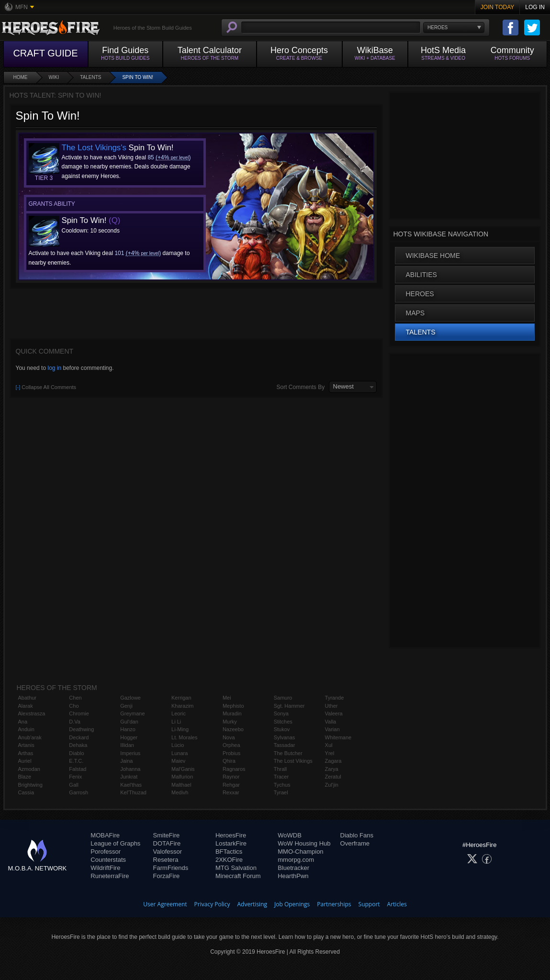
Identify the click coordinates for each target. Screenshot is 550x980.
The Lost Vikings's (94, 148)
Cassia (26, 792)
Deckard (79, 737)
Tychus (282, 785)
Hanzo (128, 729)
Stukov (282, 729)
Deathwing (81, 729)
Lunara (180, 753)
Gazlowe (130, 698)
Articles (397, 904)
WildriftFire (105, 868)
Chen (75, 698)
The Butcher (288, 753)
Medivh (180, 792)
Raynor (231, 777)
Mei (227, 698)
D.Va (75, 722)
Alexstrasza (32, 713)
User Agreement (165, 904)
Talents (90, 77)
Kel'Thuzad (133, 792)
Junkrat (129, 777)
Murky (230, 722)
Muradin (232, 713)
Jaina (126, 761)
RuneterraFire (110, 876)
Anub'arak (30, 737)
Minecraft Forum (238, 876)
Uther (331, 706)
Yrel (330, 753)
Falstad (78, 769)
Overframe (355, 843)
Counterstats (108, 860)
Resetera (166, 860)
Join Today (498, 7)
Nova (229, 737)
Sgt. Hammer (289, 706)
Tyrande (335, 698)
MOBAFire (105, 835)
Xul (329, 745)
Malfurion (182, 777)
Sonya (281, 713)
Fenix (75, 777)
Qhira (229, 761)
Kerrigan (181, 698)
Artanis (26, 745)
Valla (331, 722)
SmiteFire (167, 835)
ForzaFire (167, 876)
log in (54, 368)
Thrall (281, 769)
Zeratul (333, 777)
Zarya (332, 769)
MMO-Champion (300, 852)
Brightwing (30, 785)
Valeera (334, 713)
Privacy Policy (212, 904)
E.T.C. (76, 761)
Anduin (26, 729)
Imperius (130, 753)
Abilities (421, 275)
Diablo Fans (357, 835)
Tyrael (281, 792)
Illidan (127, 745)
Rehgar (231, 785)
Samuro (283, 698)
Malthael (181, 785)
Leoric (179, 713)
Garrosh (79, 792)
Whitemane (338, 737)
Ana (23, 722)
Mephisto (233, 706)
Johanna (130, 769)
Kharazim (182, 706)
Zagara (333, 761)
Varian (332, 729)
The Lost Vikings (293, 761)
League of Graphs (115, 843)
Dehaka (78, 745)
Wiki (54, 77)
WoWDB (290, 835)
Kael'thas (131, 785)
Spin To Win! (138, 77)
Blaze (25, 777)
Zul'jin (332, 785)
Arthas (26, 753)
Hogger (129, 737)
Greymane (132, 713)
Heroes (420, 294)
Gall (74, 785)
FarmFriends (171, 868)
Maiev (178, 761)
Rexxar (231, 792)
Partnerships (334, 904)
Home (21, 77)
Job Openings (292, 904)
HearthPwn (293, 876)
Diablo (76, 753)
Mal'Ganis (183, 769)
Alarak (26, 706)
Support (369, 904)
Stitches (283, 722)
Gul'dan (129, 722)
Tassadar (285, 745)
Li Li (176, 722)
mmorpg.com (296, 860)
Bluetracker (293, 868)
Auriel (25, 761)
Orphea (231, 745)
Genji (126, 706)
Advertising (253, 904)
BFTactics (229, 852)
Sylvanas (285, 737)
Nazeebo (233, 729)
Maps (415, 313)
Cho (74, 706)
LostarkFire (231, 843)
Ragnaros (234, 769)
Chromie (79, 713)
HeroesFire (231, 835)
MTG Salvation (236, 868)
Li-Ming (180, 729)
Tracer (281, 777)
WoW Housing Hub (304, 843)
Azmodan (29, 769)
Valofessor (168, 852)
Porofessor (106, 852)
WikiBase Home (433, 256)
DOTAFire (167, 843)
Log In (535, 7)
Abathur (28, 698)
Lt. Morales (184, 737)
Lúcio (178, 745)
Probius (231, 753)
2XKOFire (229, 860)
